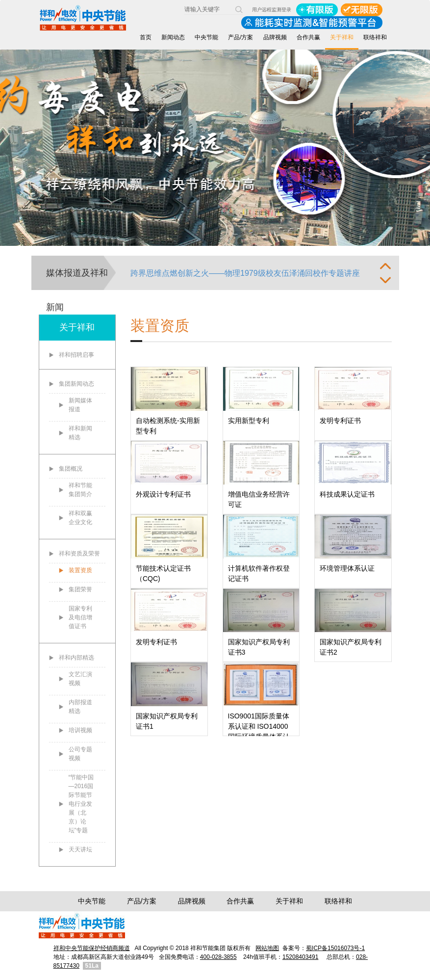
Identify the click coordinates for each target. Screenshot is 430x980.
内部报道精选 (80, 707)
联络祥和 (375, 37)
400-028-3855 (218, 957)
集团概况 (71, 469)
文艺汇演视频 (80, 679)
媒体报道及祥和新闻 (77, 279)
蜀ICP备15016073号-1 (335, 948)
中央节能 (206, 37)
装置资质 (80, 570)
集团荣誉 (80, 589)
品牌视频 (275, 37)
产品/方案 (240, 37)
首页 (146, 37)
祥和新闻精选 (80, 433)
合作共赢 (308, 37)
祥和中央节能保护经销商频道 (92, 948)
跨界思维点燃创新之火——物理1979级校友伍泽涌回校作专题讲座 (245, 273)
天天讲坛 (80, 849)
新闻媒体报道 (80, 405)
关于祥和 (342, 37)
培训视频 (80, 730)
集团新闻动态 (76, 384)
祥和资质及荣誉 (79, 554)
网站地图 (267, 948)
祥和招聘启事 (76, 355)
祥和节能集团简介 (80, 490)
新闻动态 (173, 37)
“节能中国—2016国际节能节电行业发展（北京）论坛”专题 (81, 804)
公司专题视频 (80, 754)
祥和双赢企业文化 (80, 518)
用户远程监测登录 (272, 10)
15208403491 (300, 957)
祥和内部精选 (76, 658)
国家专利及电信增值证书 (80, 617)
